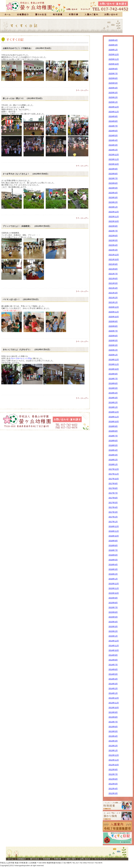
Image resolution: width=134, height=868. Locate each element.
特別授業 (47, 859)
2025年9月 (113, 69)
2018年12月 (114, 412)
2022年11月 (114, 217)
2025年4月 (113, 88)
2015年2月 (113, 631)
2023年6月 (113, 183)
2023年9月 (113, 169)
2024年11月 (114, 112)
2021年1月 (113, 302)
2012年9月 (113, 770)
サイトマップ (100, 859)
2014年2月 (113, 688)
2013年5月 (113, 731)
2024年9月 (113, 116)
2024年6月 (113, 131)
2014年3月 (113, 684)
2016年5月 (113, 560)
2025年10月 (114, 64)
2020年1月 (113, 355)
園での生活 (35, 859)
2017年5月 (113, 503)
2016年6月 (113, 555)
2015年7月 (113, 607)
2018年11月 (114, 417)
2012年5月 (113, 784)
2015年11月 (114, 588)
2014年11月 (114, 646)
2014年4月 (113, 679)
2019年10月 (114, 369)
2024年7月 (113, 126)
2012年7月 (113, 774)
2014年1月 (113, 693)
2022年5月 (113, 240)
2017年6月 (113, 498)
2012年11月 (114, 760)
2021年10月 (114, 259)
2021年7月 (113, 274)
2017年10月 (114, 479)
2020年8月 (113, 326)
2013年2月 (113, 746)
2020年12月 (114, 307)
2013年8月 (113, 717)
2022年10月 (114, 221)
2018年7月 (113, 436)
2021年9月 (113, 264)
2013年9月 (113, 712)
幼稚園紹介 (22, 859)
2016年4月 (113, 565)
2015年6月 (113, 612)
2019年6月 (113, 383)
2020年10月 (114, 317)
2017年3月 (113, 512)
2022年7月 (113, 231)
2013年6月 (113, 727)
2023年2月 (113, 202)
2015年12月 (114, 584)
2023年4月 (113, 193)
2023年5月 (113, 188)
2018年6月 (113, 441)
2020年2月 (113, 350)
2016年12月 (114, 526)
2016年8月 (113, 545)
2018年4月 (113, 450)
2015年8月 (113, 603)
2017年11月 (114, 474)
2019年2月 (113, 402)
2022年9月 (113, 226)
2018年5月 (113, 445)
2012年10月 (114, 765)
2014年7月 (113, 665)
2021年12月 (114, 255)
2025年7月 (113, 74)
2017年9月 (113, 484)
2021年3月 (113, 293)
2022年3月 (113, 250)
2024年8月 (113, 121)
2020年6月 (113, 336)
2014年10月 (114, 650)
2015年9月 (113, 598)
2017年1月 (113, 522)
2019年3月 (113, 398)
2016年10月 (114, 536)
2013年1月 (113, 750)
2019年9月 (113, 374)
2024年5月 (113, 136)
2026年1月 (113, 50)
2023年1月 (113, 207)
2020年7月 (113, 331)
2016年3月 (113, 569)
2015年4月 (113, 622)
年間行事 (58, 859)
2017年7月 (113, 493)
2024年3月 (113, 145)
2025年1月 (113, 102)
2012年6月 (113, 779)
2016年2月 (113, 574)
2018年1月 (113, 464)
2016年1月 (113, 579)
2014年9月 (113, 655)
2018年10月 (114, 422)
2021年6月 (113, 279)
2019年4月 (113, 393)
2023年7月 (113, 178)
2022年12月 (114, 212)
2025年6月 (113, 78)
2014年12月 (114, 641)
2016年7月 (113, 550)
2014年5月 (113, 674)
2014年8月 (113, 660)
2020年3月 (113, 345)
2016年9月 (113, 541)
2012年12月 (114, 755)
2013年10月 (114, 708)
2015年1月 (113, 636)
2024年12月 (114, 107)
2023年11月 (114, 159)
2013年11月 (114, 703)
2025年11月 (114, 59)
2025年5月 (113, 83)
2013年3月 (113, 741)
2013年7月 (113, 722)
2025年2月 (113, 97)
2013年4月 (113, 736)
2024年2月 (113, 150)
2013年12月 (114, 698)
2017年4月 (113, 507)
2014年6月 (113, 669)
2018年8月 (113, 431)
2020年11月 (114, 312)
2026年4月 (113, 40)
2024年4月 (113, 140)
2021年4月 (113, 288)
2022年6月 (113, 236)
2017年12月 (114, 469)
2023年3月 (113, 197)
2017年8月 (113, 488)
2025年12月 (114, 54)
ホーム (11, 859)
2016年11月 (114, 531)
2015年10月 (114, 593)
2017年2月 (113, 517)
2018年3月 (113, 455)
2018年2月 (113, 460)
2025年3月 (113, 93)
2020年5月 (113, 340)
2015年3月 (113, 627)
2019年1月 (113, 407)
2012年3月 (113, 793)
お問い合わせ (85, 859)
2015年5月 (113, 617)
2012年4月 (113, 789)
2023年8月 (113, 174)
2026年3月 (113, 45)
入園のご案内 (70, 859)
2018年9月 (113, 426)
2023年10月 (114, 164)
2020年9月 (113, 321)
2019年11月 (114, 364)
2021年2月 (113, 298)
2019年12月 (114, 360)
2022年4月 (113, 245)
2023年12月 (114, 155)
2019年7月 (113, 379)
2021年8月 (113, 269)
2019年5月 (113, 388)
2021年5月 (113, 283)
